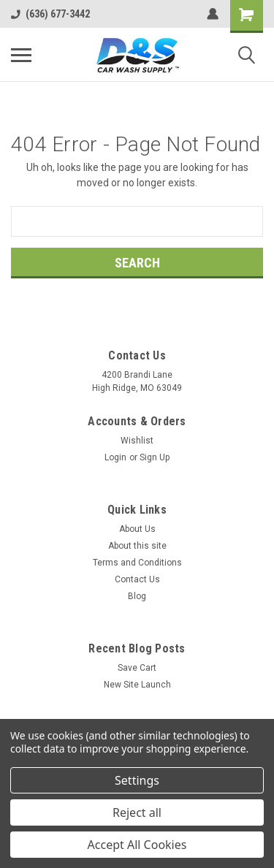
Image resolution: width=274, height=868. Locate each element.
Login (115, 457)
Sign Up (155, 457)
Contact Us (137, 579)
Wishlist (137, 441)
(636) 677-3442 (50, 14)
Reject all (137, 812)
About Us (137, 529)
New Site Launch (137, 685)
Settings (137, 780)
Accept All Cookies (137, 845)
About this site (137, 546)
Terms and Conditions (137, 563)
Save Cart (137, 668)
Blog (137, 596)
